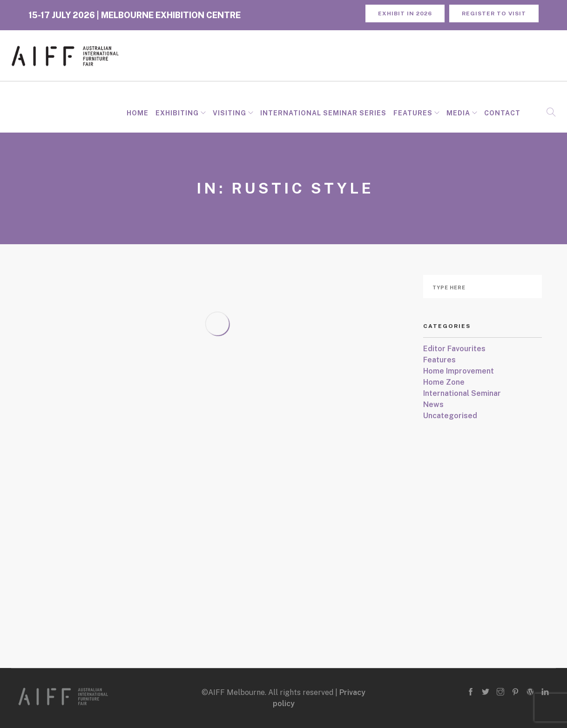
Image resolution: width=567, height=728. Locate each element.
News (433, 404)
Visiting (229, 113)
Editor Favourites (454, 349)
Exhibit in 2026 (405, 13)
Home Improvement (459, 371)
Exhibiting (177, 113)
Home (138, 113)
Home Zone (444, 382)
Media (458, 113)
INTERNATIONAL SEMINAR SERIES (323, 113)
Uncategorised (450, 416)
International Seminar (462, 393)
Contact (502, 113)
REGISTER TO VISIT (494, 13)
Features (413, 113)
